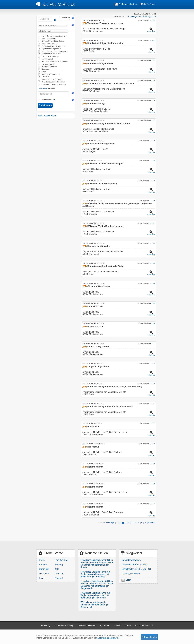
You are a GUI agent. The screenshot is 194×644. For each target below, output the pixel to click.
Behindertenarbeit (48, 38)
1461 (154, 504)
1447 (154, 343)
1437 (154, 120)
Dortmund (44, 569)
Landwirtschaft (47, 59)
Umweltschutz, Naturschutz (52, 79)
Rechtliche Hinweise (87, 626)
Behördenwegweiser (132, 560)
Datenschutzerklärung (64, 626)
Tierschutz (46, 77)
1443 (154, 263)
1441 (154, 223)
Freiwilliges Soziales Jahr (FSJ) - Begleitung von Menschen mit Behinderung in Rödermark (96, 595)
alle (40, 88)
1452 (154, 20)
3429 (154, 40)
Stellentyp (147, 17)
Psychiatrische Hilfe (49, 67)
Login (128, 580)
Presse (128, 626)
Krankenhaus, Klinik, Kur (51, 54)
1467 (154, 60)
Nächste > (152, 523)
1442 (154, 243)
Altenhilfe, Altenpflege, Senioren (54, 36)
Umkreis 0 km (65, 17)
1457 (154, 424)
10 (145, 523)
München (59, 574)
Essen (42, 578)
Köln (57, 569)
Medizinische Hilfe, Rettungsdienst (55, 61)
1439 (154, 181)
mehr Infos (151, 32)
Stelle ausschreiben (126, 4)
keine (45, 88)
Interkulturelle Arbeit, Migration (53, 46)
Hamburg (59, 565)
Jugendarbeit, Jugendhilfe (52, 49)
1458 (154, 444)
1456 (154, 141)
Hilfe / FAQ (46, 626)
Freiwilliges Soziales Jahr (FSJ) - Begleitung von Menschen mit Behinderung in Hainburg (96, 574)
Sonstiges (45, 69)
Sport (44, 72)
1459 (154, 464)
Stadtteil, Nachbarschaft (51, 74)
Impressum (104, 626)
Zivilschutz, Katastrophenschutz (54, 84)
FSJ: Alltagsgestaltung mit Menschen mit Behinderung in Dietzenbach (95, 605)
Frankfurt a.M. (61, 560)
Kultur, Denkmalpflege (50, 56)
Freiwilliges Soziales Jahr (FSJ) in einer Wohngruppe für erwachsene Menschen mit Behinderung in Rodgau (97, 564)
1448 (154, 364)
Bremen (43, 565)
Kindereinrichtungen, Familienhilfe (55, 51)
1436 (154, 100)
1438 (154, 161)
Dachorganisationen (131, 574)
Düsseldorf (44, 574)
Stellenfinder (147, 4)
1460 (154, 484)
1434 (154, 80)
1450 (154, 384)
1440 (154, 201)
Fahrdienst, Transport (50, 44)
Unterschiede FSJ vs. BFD (135, 565)
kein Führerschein (48, 99)
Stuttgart (59, 578)
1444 (154, 283)
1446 (154, 323)
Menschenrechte (48, 64)
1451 (154, 404)
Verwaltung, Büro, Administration (54, 82)
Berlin (42, 560)
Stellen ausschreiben (144, 626)
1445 (154, 303)
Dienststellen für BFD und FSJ (136, 569)
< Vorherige (110, 523)
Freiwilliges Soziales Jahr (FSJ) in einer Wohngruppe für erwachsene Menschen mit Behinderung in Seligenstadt (97, 585)
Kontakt (117, 626)
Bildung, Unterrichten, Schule (53, 41)
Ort (155, 17)
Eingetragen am (135, 17)
